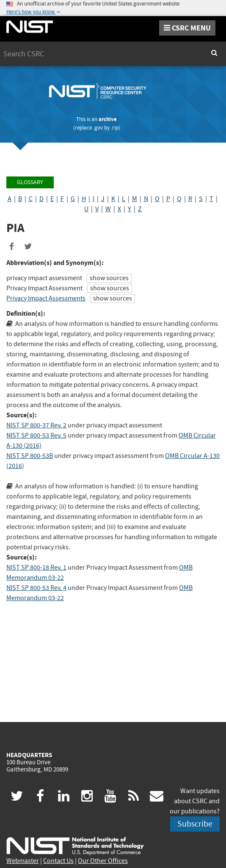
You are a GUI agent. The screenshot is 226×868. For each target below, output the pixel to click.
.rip (115, 128)
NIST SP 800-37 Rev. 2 (36, 425)
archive (108, 119)
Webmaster (23, 861)
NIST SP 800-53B (30, 456)
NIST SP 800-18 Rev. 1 (36, 568)
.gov (98, 128)
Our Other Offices (103, 861)
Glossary (30, 182)
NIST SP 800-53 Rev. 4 (36, 588)
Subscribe (195, 824)
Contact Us (58, 861)
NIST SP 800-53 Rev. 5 (36, 435)
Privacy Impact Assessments (46, 298)
